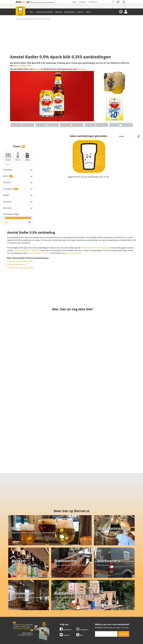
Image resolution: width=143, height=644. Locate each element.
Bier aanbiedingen (60, 614)
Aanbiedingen (28, 19)
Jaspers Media (83, 642)
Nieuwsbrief (96, 621)
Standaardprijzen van (17, 265)
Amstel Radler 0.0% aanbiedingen (95, 248)
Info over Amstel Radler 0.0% (20, 261)
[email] (106, 594)
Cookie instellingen (21, 621)
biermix (37, 69)
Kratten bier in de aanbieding (20, 268)
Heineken (82, 69)
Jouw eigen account (99, 619)
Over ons (17, 611)
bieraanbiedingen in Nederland (27, 250)
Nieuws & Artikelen (45, 12)
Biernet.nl (58, 642)
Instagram (82, 590)
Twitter (65, 596)
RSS (80, 596)
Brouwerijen (70, 12)
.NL (28, 2)
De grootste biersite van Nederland (43, 2)
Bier (31, 12)
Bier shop (56, 619)
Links (93, 616)
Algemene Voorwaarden (101, 611)
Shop (88, 12)
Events (80, 12)
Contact (74, 2)
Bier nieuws (57, 616)
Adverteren (83, 2)
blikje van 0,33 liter (73, 253)
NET (24, 2)
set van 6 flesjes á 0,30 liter (39, 253)
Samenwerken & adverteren (25, 619)
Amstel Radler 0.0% (22, 66)
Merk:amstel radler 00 (42, 19)
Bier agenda (57, 621)
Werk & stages (19, 616)
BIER (18, 2)
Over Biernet (93, 2)
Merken (59, 12)
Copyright (95, 614)
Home (19, 19)
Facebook (65, 590)
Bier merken (57, 611)
